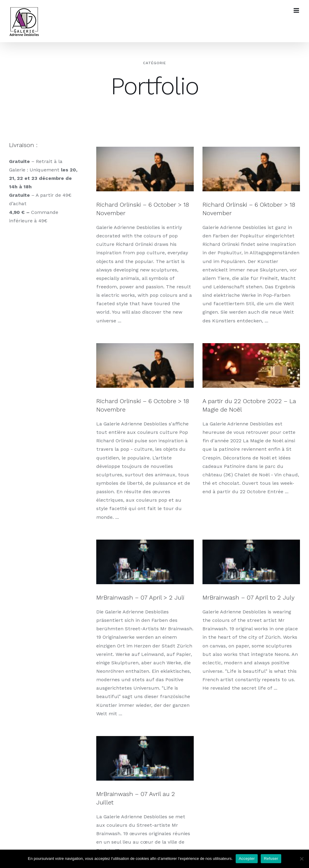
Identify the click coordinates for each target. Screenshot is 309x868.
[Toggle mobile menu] (297, 10)
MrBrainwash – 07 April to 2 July (243, 593)
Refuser (271, 859)
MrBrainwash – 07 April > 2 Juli (140, 593)
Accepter (247, 859)
